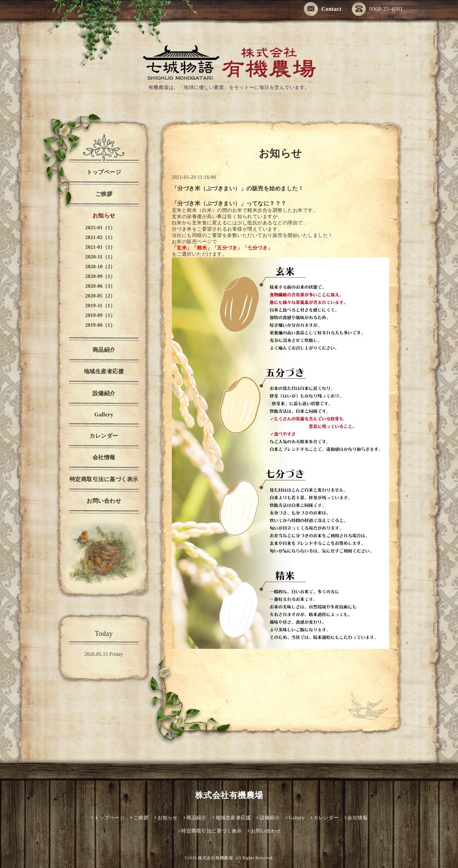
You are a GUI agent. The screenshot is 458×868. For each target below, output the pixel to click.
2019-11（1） (101, 306)
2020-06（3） (100, 286)
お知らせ (104, 216)
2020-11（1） (101, 257)
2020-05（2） (100, 296)
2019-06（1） (100, 325)
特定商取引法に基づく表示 (104, 479)
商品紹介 (104, 350)
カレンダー (104, 436)
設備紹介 (104, 393)
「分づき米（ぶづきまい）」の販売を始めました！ (238, 188)
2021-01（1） (100, 247)
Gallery (104, 415)
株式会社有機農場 (229, 795)
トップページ (104, 172)
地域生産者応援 (104, 371)
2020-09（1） (100, 276)
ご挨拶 (104, 194)
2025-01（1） (100, 228)
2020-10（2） (100, 267)
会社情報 (104, 457)
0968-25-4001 (377, 9)
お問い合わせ (104, 501)
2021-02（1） (100, 237)
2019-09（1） (100, 315)
